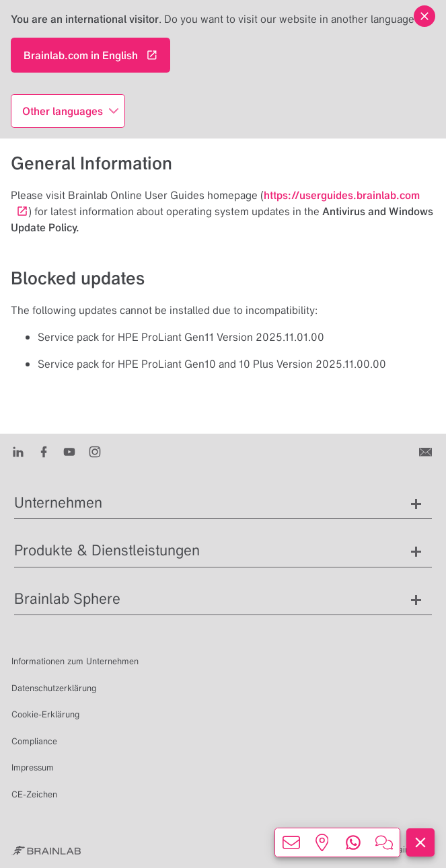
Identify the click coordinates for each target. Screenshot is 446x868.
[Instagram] (95, 451)
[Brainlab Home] (46, 850)
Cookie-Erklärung (45, 714)
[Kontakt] (427, 451)
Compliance (34, 741)
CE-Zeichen (34, 794)
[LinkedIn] (18, 451)
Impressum (33, 767)
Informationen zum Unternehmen (75, 661)
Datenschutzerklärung (54, 688)
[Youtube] (69, 451)
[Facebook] (44, 451)
